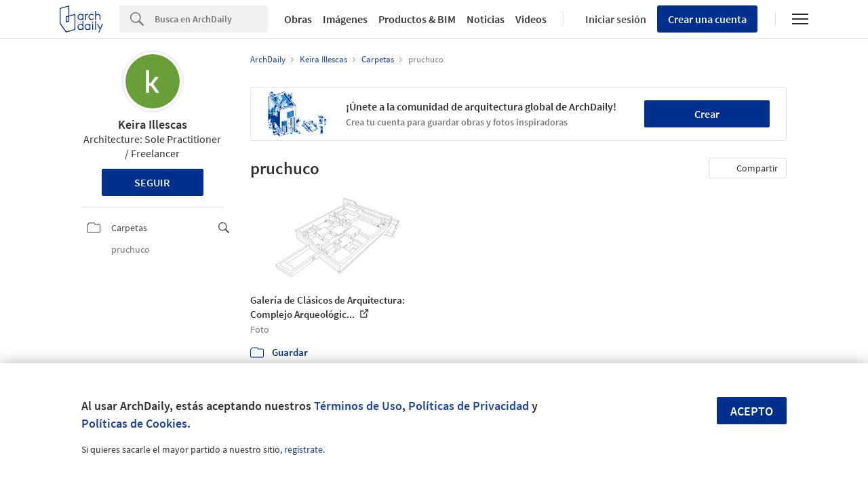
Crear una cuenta (707, 19)
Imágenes (345, 19)
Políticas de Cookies (134, 423)
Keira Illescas (153, 124)
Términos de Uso (358, 406)
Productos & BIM (417, 19)
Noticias (486, 19)
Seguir (152, 182)
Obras (298, 19)
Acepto (752, 411)
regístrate (303, 449)
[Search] (211, 19)
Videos (531, 19)
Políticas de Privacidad (469, 406)
